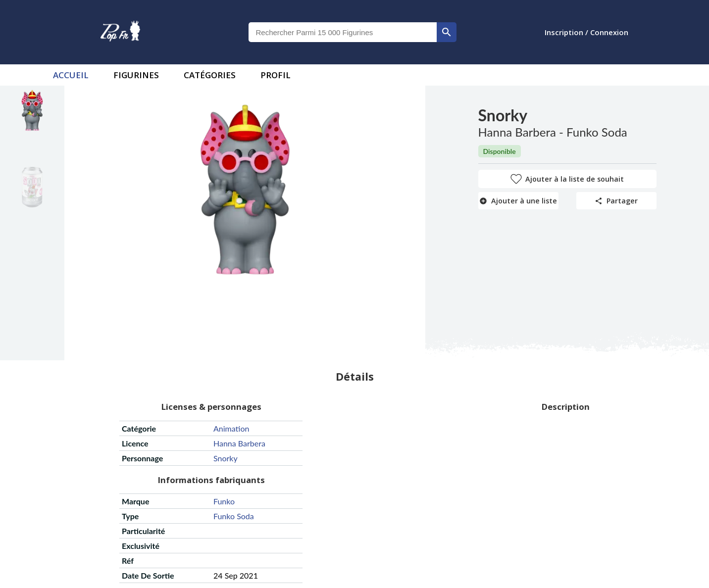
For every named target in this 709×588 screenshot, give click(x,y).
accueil (71, 75)
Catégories (210, 75)
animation (231, 428)
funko (224, 501)
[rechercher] (447, 32)
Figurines (136, 75)
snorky (226, 458)
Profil (276, 75)
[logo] (120, 32)
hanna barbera (239, 443)
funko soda (234, 516)
